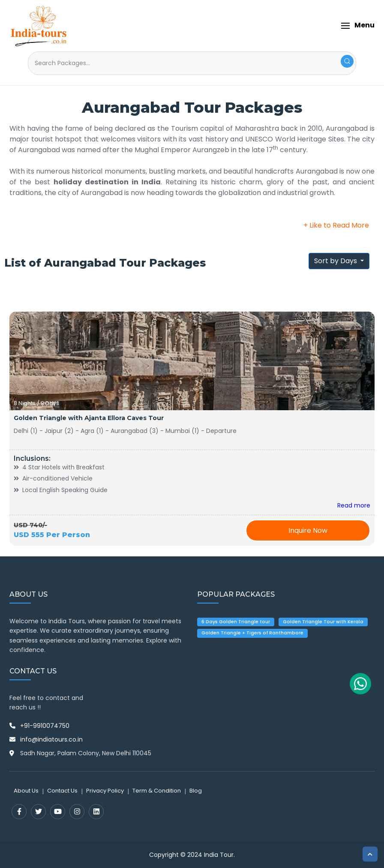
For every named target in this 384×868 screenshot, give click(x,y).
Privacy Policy (105, 791)
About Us (26, 791)
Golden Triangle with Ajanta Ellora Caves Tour (89, 418)
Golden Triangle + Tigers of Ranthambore (252, 633)
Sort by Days (336, 261)
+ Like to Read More (336, 225)
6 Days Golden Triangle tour (236, 622)
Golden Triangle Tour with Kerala (323, 622)
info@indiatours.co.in (51, 739)
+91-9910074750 (45, 726)
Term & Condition (157, 791)
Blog (196, 791)
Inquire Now (308, 530)
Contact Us (62, 791)
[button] (358, 26)
